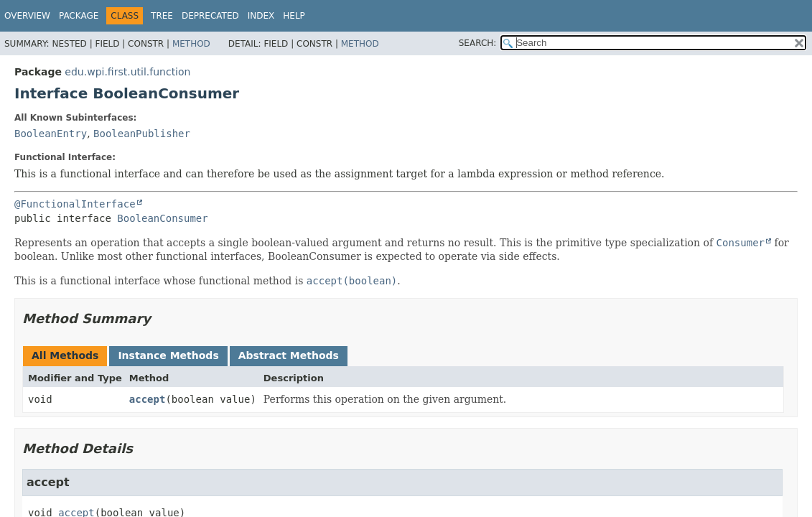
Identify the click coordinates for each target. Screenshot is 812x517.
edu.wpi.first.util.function (127, 72)
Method (191, 44)
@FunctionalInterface (75, 204)
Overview (27, 16)
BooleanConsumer (162, 218)
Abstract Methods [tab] (289, 355)
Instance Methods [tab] (168, 355)
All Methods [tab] (65, 355)
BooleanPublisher (142, 134)
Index (261, 16)
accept (148, 399)
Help (294, 16)
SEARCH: (478, 43)
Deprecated (210, 16)
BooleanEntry (51, 134)
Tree (162, 16)
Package (79, 16)
